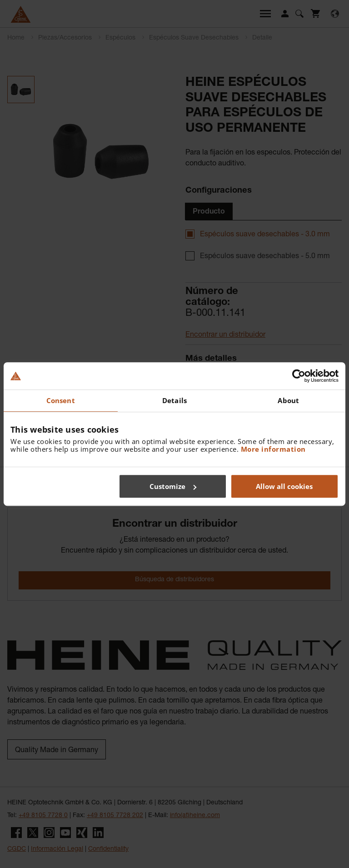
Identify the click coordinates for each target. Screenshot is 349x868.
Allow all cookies (284, 486)
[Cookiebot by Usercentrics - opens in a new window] (299, 376)
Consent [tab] (61, 400)
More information (273, 449)
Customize (173, 486)
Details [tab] (174, 400)
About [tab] (288, 400)
